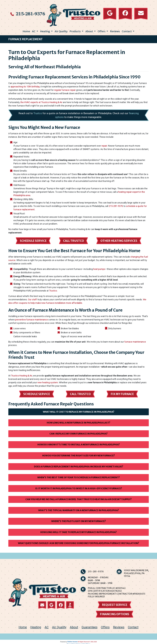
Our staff (32, 298)
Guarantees (90, 626)
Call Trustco (74, 240)
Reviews (115, 30)
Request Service (115, 604)
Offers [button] (102, 30)
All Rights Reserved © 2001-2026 (87, 641)
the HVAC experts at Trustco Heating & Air (41, 101)
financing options (115, 613)
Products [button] (75, 30)
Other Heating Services (119, 240)
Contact (133, 626)
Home (26, 30)
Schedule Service (33, 240)
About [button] (89, 30)
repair (104, 145)
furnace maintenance (135, 341)
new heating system (48, 381)
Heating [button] (45, 30)
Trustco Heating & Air (22, 375)
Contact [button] (127, 30)
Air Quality (61, 30)
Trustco (38, 112)
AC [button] (34, 30)
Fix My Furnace (122, 393)
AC (47, 626)
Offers (105, 626)
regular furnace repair (65, 89)
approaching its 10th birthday (25, 86)
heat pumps (99, 268)
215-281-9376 (30, 13)
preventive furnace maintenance (32, 319)
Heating (36, 626)
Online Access (72, 641)
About (74, 626)
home (23, 626)
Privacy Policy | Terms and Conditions (78, 643)
